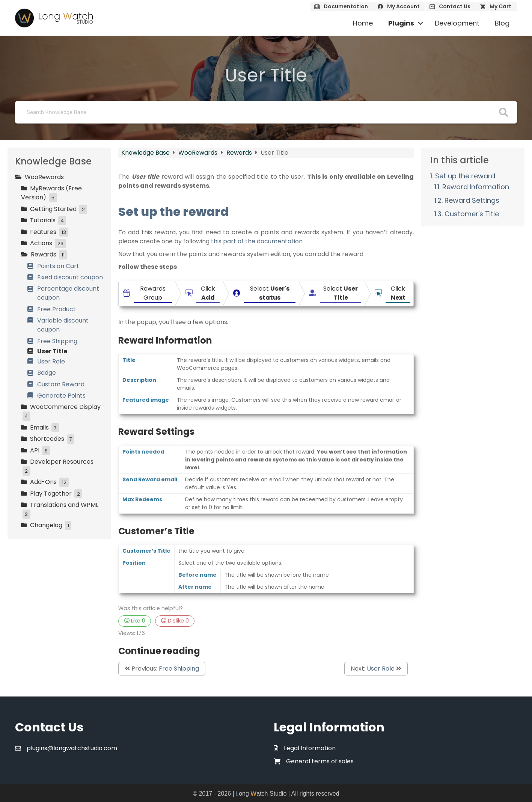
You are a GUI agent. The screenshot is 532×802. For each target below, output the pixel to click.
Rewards (240, 153)
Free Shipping (179, 669)
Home (363, 23)
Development (457, 23)
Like (135, 621)
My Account (403, 6)
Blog (502, 23)
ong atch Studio (261, 794)
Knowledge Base (146, 153)
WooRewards (199, 153)
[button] (420, 23)
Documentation (346, 6)
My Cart (500, 6)
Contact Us (455, 6)
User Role (381, 669)
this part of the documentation (257, 241)
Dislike (175, 621)
